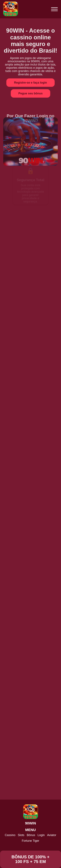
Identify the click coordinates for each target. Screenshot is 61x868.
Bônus (31, 835)
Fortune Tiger (30, 841)
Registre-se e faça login (30, 83)
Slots (21, 835)
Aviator (52, 835)
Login (41, 835)
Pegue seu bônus (30, 93)
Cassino (10, 835)
